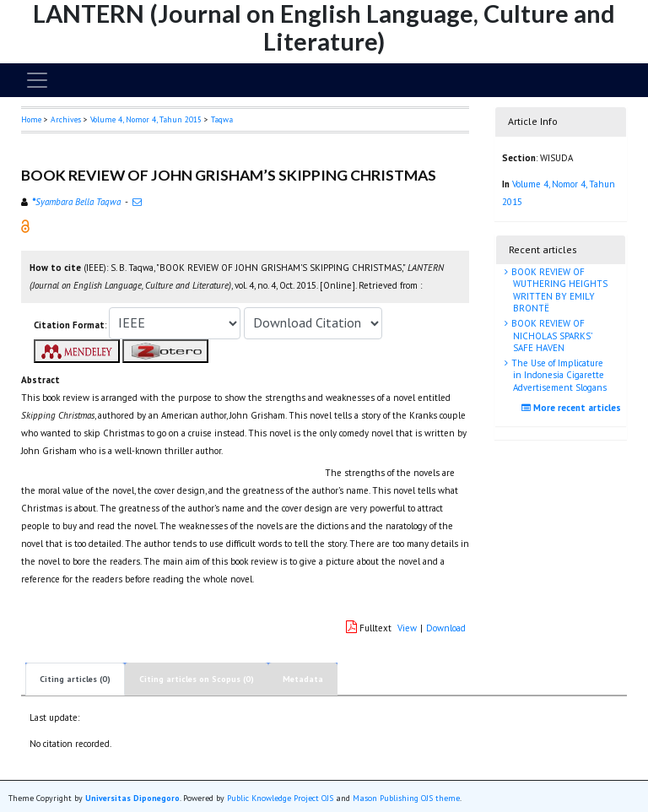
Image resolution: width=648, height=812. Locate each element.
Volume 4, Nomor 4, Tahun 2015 (146, 119)
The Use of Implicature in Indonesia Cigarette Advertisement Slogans (558, 375)
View (407, 628)
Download (446, 628)
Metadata (303, 679)
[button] (25, 225)
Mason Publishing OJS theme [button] (406, 798)
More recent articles (573, 408)
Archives (66, 119)
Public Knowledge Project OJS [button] (280, 798)
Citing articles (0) (75, 679)
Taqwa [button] (222, 119)
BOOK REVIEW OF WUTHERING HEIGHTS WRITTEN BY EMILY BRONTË (558, 290)
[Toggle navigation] (37, 80)
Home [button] (31, 119)
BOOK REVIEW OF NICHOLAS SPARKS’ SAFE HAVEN (551, 336)
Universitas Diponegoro (132, 798)
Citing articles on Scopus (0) (197, 679)
